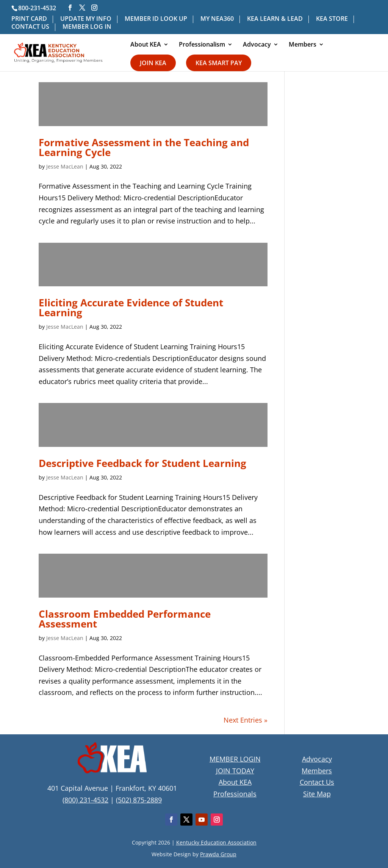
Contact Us (317, 782)
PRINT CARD (29, 19)
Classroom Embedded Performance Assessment (125, 619)
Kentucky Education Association (216, 842)
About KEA (146, 45)
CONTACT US (30, 27)
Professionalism (202, 45)
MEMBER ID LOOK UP (156, 19)
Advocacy (257, 45)
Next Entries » (246, 720)
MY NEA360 (217, 19)
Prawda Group (218, 854)
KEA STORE (332, 19)
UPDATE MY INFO (86, 19)
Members (303, 45)
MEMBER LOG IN (87, 27)
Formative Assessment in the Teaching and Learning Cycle (144, 147)
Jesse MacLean (65, 166)
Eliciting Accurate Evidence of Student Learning (131, 308)
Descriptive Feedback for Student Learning (142, 463)
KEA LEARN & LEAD (275, 19)
